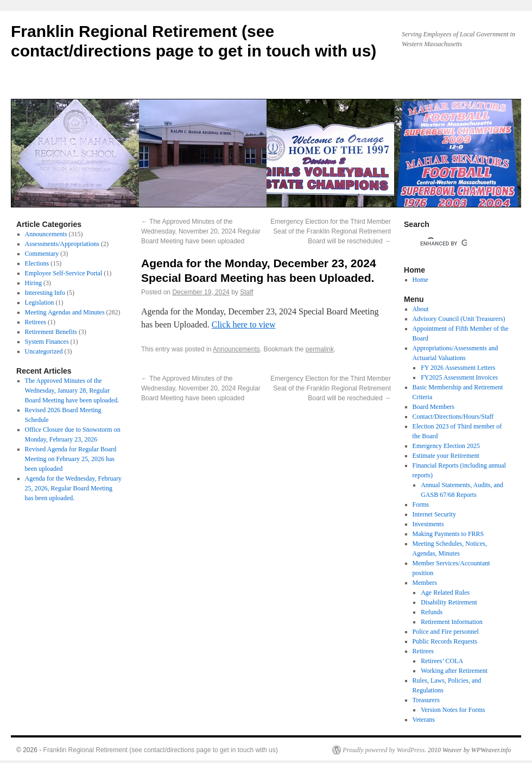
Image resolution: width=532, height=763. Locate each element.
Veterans (424, 720)
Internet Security (434, 514)
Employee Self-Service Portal (64, 273)
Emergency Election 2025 (446, 446)
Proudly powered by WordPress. (384, 750)
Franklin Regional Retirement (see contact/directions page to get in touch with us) (161, 750)
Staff (246, 292)
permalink (320, 349)
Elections (37, 263)
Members (425, 583)
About (421, 309)
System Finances (47, 342)
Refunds (432, 612)
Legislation (40, 302)
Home (420, 280)
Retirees (36, 322)
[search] (444, 243)
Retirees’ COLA (442, 661)
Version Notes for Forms (453, 710)
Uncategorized (44, 351)
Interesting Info (45, 293)
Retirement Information (452, 622)
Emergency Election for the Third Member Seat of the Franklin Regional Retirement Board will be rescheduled (331, 231)
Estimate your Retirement (446, 456)
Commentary (42, 254)
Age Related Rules (445, 592)
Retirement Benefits (51, 332)
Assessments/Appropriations (62, 244)
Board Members (434, 407)
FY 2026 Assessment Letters (458, 368)
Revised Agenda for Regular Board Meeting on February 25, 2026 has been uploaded (71, 459)
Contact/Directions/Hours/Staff (453, 417)
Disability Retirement (449, 602)
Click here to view (244, 324)
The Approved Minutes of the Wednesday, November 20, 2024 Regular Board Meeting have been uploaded (201, 231)
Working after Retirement (454, 671)
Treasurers (426, 700)
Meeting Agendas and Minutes (65, 312)
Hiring (33, 283)
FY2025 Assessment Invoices (459, 377)
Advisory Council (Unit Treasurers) (459, 319)
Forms (421, 505)
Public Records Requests (445, 641)
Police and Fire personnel (446, 632)
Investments (428, 524)
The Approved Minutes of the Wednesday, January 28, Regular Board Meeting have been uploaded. (72, 390)
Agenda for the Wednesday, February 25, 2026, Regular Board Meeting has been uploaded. (73, 488)
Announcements (236, 349)
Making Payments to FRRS (448, 534)
